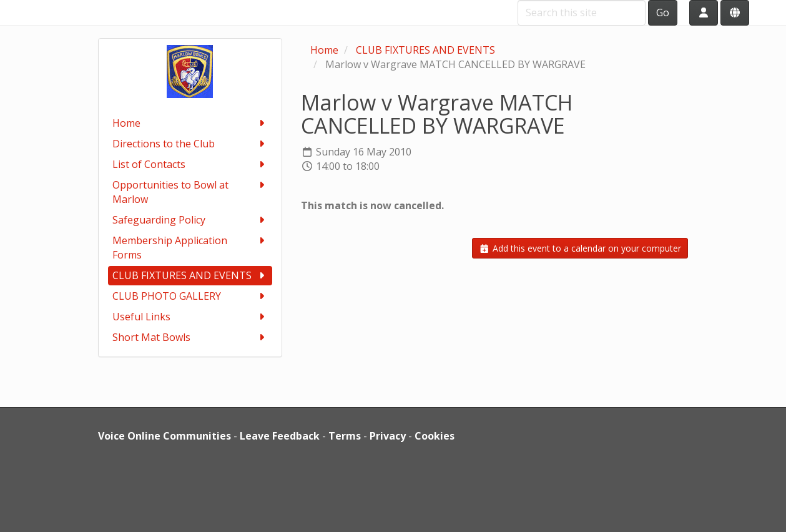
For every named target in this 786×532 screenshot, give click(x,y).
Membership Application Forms (190, 248)
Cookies (435, 436)
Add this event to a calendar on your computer (580, 248)
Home (190, 123)
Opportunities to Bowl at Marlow (190, 192)
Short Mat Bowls (190, 337)
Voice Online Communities (165, 436)
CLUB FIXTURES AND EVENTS (190, 276)
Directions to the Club (190, 144)
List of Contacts (190, 165)
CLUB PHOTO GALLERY (190, 296)
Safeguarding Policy (190, 220)
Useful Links (190, 317)
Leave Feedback (280, 436)
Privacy (388, 436)
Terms (345, 436)
